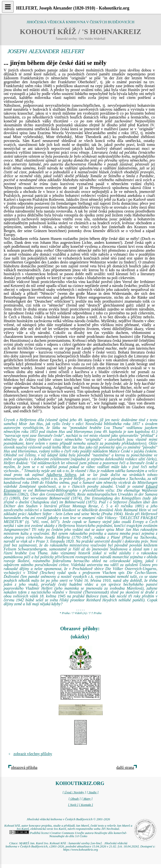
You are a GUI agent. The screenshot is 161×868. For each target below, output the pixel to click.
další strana (125, 767)
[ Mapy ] (87, 799)
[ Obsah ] (75, 799)
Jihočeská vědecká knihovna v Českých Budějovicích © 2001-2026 (68, 819)
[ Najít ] (73, 805)
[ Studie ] (93, 792)
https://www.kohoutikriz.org (80, 850)
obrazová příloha (24, 767)
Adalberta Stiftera (61, 475)
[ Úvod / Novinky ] (74, 792)
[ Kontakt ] (86, 805)
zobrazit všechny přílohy (33, 754)
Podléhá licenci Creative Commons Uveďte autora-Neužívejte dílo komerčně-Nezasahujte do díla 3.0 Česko (68, 835)
